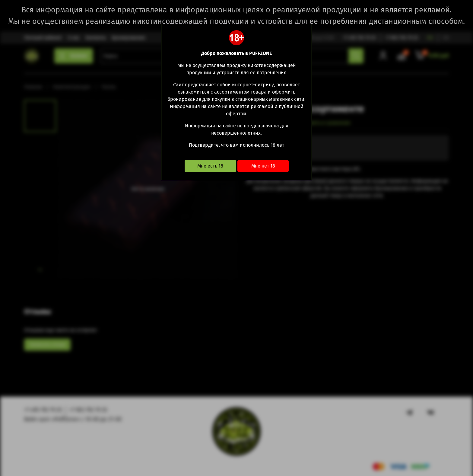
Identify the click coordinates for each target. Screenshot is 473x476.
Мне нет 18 (263, 166)
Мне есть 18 (210, 166)
